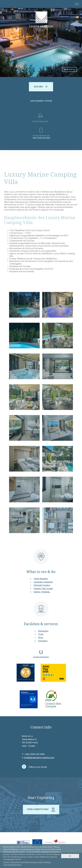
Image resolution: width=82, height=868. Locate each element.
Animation (43, 641)
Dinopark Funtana (42, 585)
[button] (76, 4)
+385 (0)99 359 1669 (41, 138)
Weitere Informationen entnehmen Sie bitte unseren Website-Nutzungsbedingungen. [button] (27, 863)
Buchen (41, 87)
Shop (41, 637)
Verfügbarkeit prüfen (41, 101)
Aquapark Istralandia (43, 582)
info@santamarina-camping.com (39, 758)
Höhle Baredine (41, 579)
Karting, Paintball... (42, 592)
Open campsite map (41, 810)
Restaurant (43, 631)
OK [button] (70, 856)
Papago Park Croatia (43, 589)
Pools (41, 634)
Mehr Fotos (69, 69)
